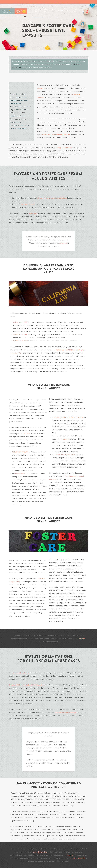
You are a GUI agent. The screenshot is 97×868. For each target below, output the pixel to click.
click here (75, 64)
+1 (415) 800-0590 (78, 858)
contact (82, 639)
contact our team (19, 67)
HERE (55, 2)
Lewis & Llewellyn (40, 852)
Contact (70, 855)
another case (20, 474)
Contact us (63, 243)
